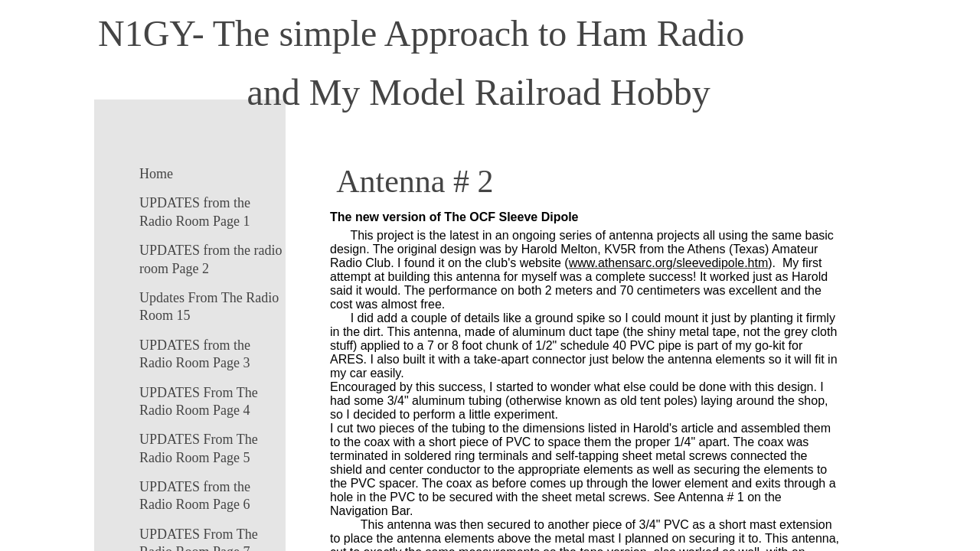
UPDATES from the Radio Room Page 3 (195, 354)
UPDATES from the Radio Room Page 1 (195, 212)
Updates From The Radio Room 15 (209, 306)
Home (156, 174)
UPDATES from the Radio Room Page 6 (195, 496)
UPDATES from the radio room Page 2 (211, 259)
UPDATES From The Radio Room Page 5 (199, 448)
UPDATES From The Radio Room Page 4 (199, 401)
